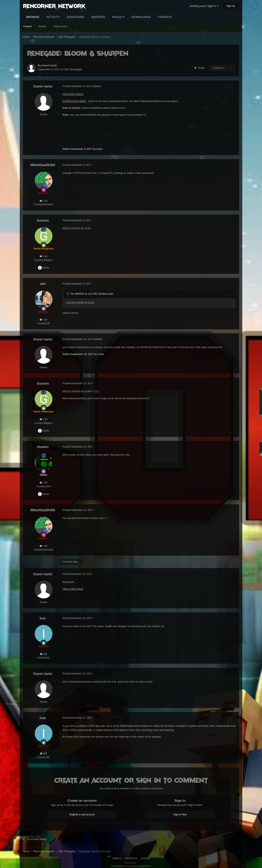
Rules (118, 17)
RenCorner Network (54, 6)
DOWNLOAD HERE (74, 101)
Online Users (60, 26)
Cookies (145, 858)
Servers (98, 17)
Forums (28, 26)
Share (199, 68)
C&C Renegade (73, 69)
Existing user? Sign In (204, 6)
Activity (53, 17)
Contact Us (131, 858)
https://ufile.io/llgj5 (73, 589)
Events (43, 26)
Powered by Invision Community (131, 866)
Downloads (141, 17)
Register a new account (82, 815)
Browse (33, 17)
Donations (75, 17)
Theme (117, 858)
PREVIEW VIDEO (73, 94)
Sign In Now (180, 815)
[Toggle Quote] (68, 294)
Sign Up (231, 6)
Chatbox (165, 17)
